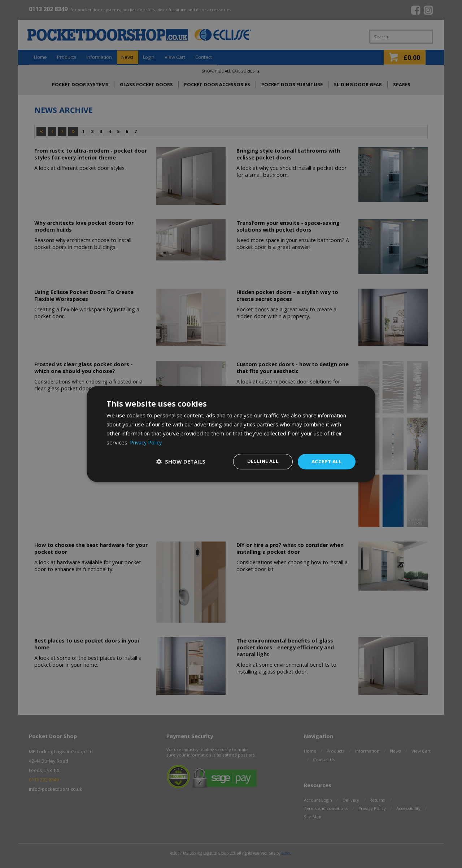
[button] (179, 462)
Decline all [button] (260, 461)
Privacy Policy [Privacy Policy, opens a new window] (147, 442)
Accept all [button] (326, 461)
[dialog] (231, 434)
